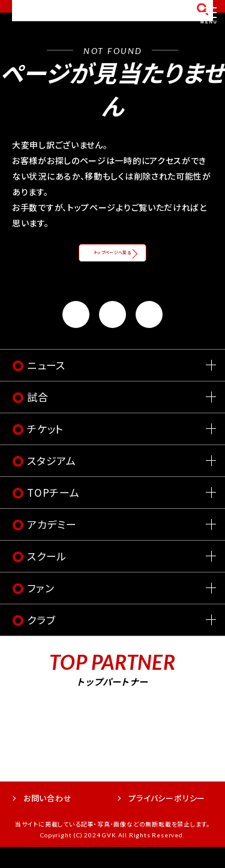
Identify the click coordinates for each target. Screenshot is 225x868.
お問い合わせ (48, 818)
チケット (45, 450)
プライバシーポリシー (167, 818)
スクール (47, 577)
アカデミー (52, 545)
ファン (40, 609)
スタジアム (52, 481)
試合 (38, 418)
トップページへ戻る (113, 263)
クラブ (41, 641)
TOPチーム (53, 513)
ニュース (46, 386)
